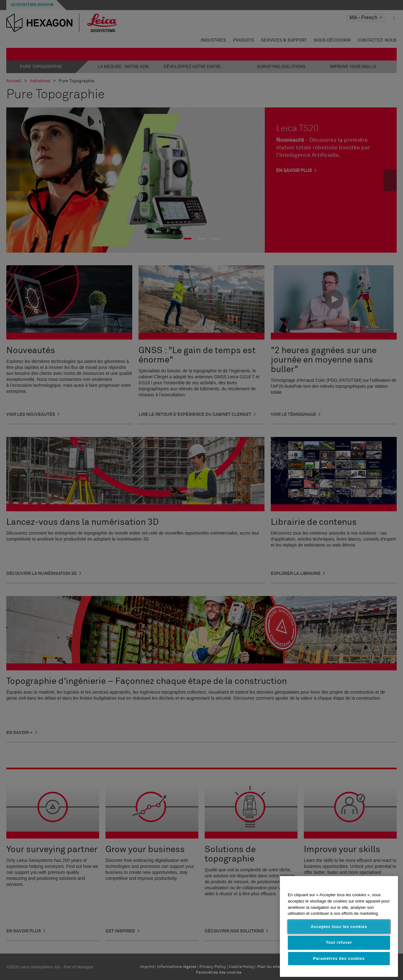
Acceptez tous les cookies (339, 927)
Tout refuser (339, 942)
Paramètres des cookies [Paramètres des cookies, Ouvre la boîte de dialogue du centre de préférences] (339, 958)
